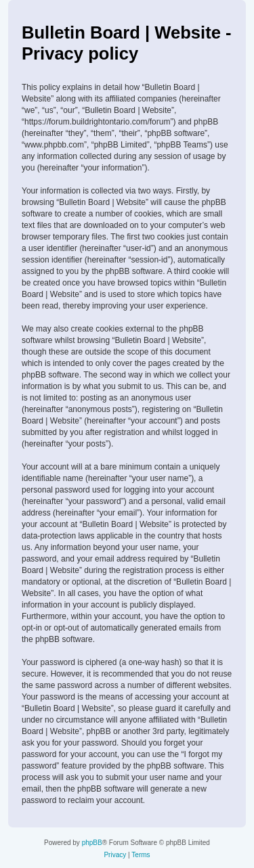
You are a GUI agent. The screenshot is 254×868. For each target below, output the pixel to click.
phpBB (92, 843)
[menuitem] (115, 855)
